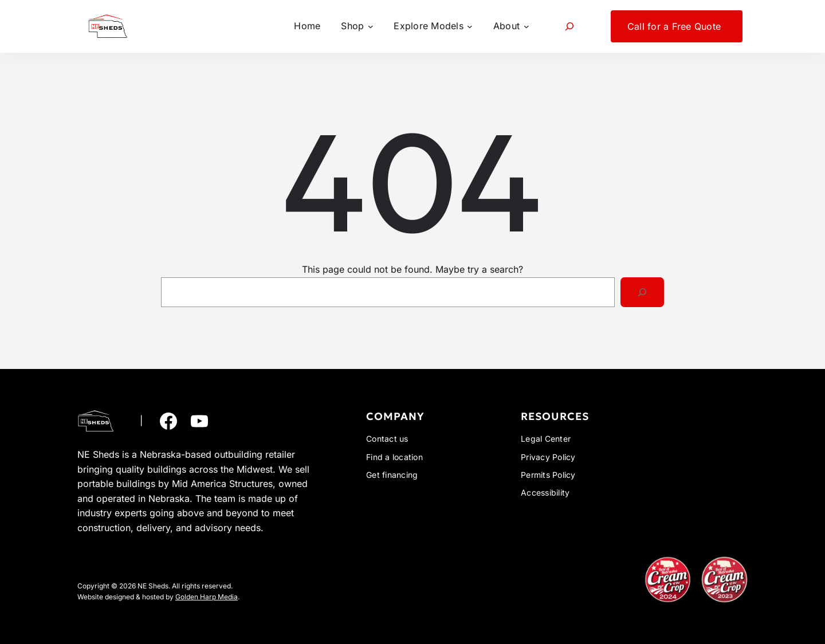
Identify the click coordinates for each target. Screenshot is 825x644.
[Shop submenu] (357, 26)
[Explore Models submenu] (433, 26)
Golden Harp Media (207, 597)
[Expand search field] (570, 26)
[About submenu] (511, 26)
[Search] (642, 292)
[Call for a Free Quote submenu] (677, 26)
